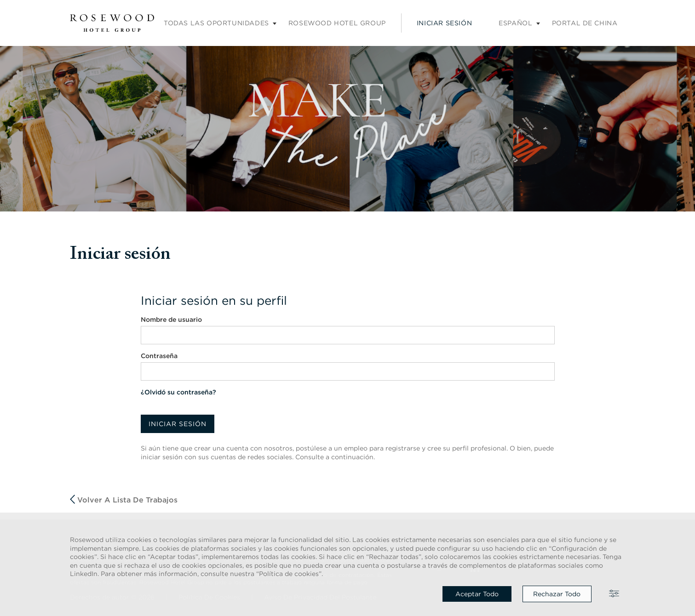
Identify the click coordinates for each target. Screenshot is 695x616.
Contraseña (159, 356)
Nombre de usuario (171, 319)
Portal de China (585, 23)
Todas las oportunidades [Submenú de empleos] (216, 23)
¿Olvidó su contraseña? (178, 392)
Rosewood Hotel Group (337, 23)
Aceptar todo (477, 594)
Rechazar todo (557, 594)
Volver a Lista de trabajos (124, 499)
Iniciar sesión (444, 23)
